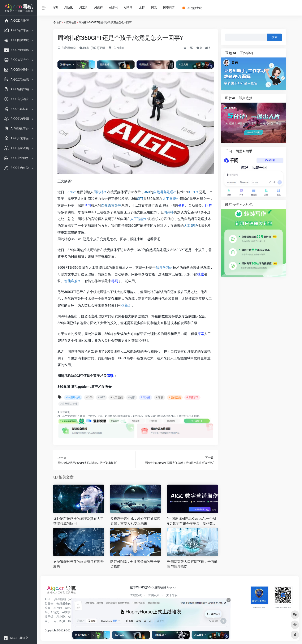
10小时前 (116, 48)
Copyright (51, 630)
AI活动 (128, 8)
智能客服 (71, 281)
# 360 (89, 398)
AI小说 (61, 617)
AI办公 (69, 608)
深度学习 (163, 268)
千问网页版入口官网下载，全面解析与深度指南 (192, 564)
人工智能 (169, 199)
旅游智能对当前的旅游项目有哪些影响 (78, 564)
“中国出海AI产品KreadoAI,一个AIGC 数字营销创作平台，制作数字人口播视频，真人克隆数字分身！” (192, 521)
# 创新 (132, 398)
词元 (154, 8)
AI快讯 (69, 8)
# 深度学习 (192, 398)
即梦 (62, 621)
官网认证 (154, 595)
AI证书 (113, 8)
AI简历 (66, 612)
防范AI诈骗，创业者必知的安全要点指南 (135, 564)
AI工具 (84, 8)
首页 (55, 8)
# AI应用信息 (73, 398)
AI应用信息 (70, 22)
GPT (192, 192)
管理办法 (136, 595)
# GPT (101, 398)
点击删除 (194, 416)
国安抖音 (169, 8)
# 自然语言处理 (69, 404)
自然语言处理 (163, 192)
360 (70, 192)
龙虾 (142, 8)
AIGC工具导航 (178, 416)
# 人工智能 (116, 398)
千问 (53, 621)
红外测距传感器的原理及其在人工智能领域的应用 (78, 521)
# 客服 (159, 398)
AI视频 (58, 608)
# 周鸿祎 (146, 398)
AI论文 (55, 612)
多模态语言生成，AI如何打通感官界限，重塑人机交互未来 (135, 521)
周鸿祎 (99, 192)
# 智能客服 (175, 398)
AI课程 (98, 8)
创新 (125, 305)
